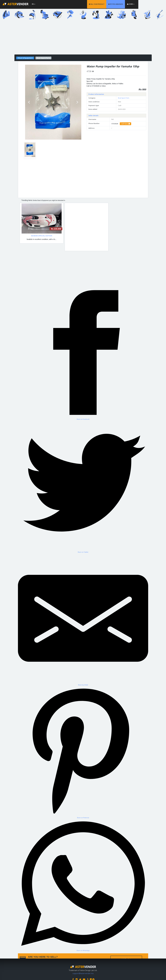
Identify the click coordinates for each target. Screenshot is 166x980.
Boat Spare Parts (124, 98)
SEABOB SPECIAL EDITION (42, 236)
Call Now (125, 124)
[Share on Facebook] (83, 354)
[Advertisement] (83, 38)
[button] (29, 102)
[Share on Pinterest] (83, 752)
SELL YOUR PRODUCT (111, 4)
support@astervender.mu (83, 973)
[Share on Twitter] (83, 487)
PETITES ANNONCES (129, 4)
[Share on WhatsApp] (83, 885)
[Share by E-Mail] (83, 620)
